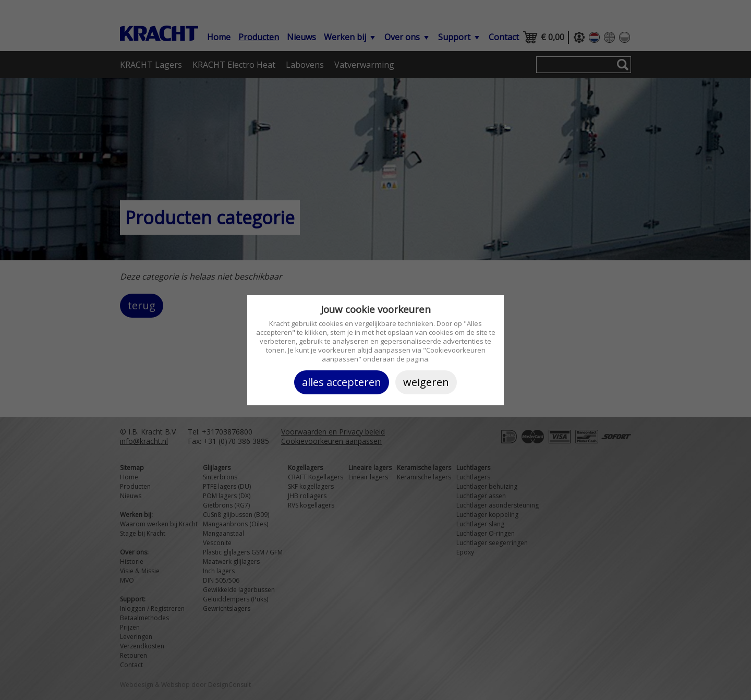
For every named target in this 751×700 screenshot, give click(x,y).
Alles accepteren (342, 382)
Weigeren (426, 382)
